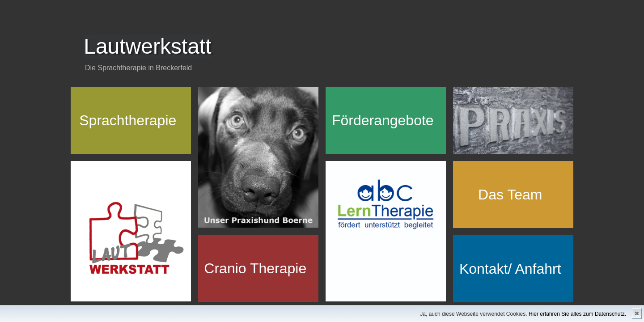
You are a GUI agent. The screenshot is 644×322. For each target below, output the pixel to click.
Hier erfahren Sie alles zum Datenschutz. (577, 314)
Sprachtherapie (128, 120)
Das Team (510, 195)
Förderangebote (383, 120)
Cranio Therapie (255, 268)
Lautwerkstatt (147, 46)
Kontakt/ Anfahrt (510, 269)
